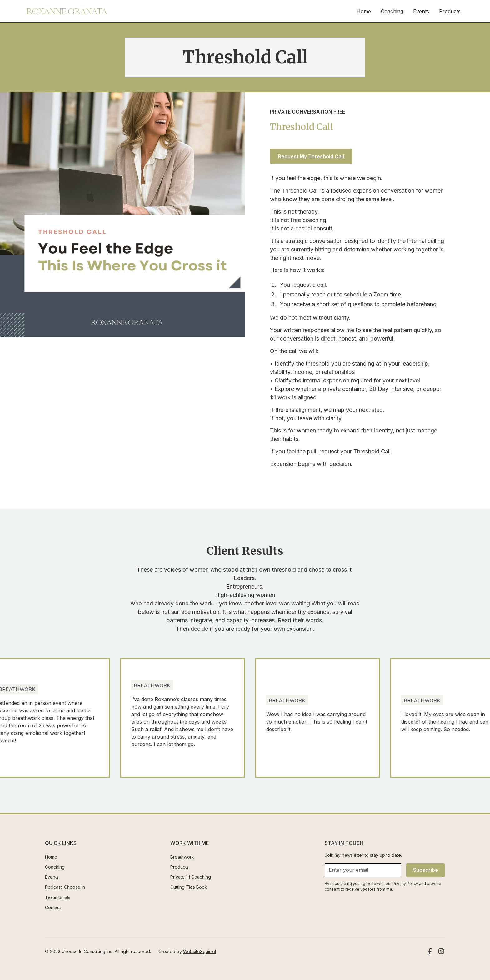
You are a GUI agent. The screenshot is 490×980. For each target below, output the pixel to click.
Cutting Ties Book (189, 887)
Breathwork (182, 857)
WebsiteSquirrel (200, 951)
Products (450, 11)
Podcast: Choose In (65, 887)
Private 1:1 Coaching (191, 877)
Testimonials (58, 897)
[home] (67, 11)
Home (364, 11)
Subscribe (426, 870)
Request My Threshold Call (311, 156)
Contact (53, 907)
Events (421, 11)
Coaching (392, 11)
